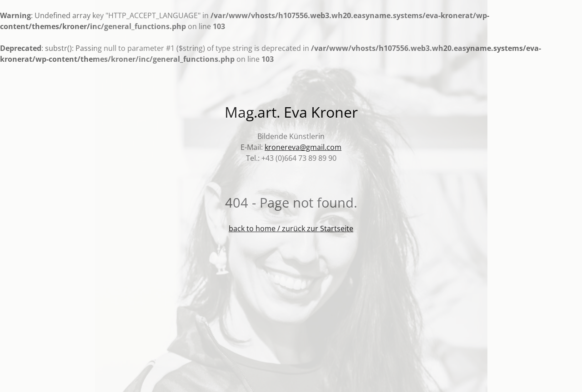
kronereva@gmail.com (303, 147)
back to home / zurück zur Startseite (291, 228)
